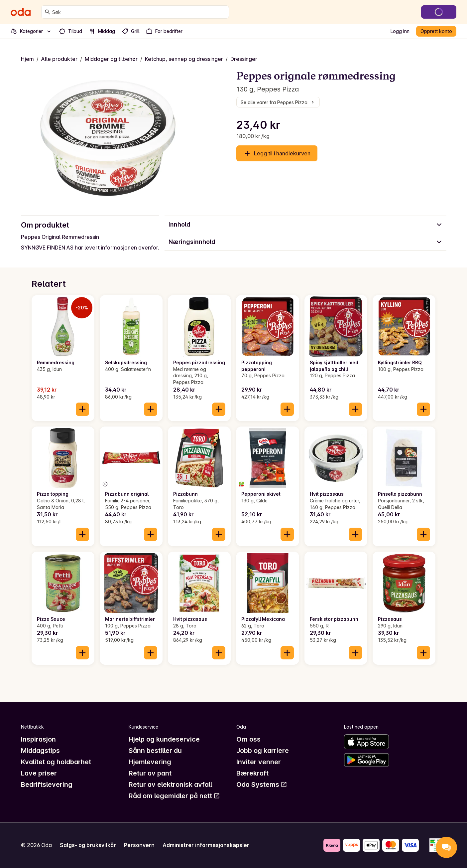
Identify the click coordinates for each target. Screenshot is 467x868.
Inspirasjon (38, 739)
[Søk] (48, 12)
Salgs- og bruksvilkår (88, 845)
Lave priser (39, 773)
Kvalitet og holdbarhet (56, 762)
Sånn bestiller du (155, 751)
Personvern (139, 845)
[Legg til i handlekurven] (82, 409)
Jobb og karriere (263, 751)
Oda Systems (262, 784)
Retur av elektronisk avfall (170, 784)
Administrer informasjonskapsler (206, 845)
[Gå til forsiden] (21, 12)
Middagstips (40, 751)
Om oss (248, 739)
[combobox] (139, 12)
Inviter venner (259, 762)
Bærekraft (252, 773)
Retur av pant (150, 773)
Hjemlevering (150, 762)
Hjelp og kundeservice (164, 739)
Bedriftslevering (47, 784)
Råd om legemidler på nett (174, 796)
